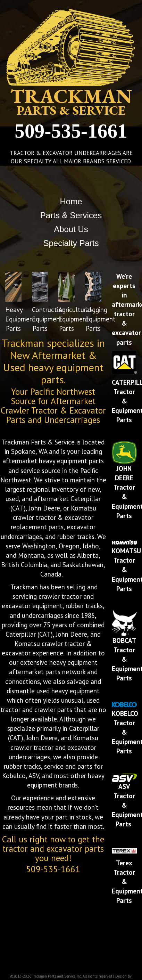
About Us (71, 229)
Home (71, 201)
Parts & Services (71, 215)
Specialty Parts (71, 243)
